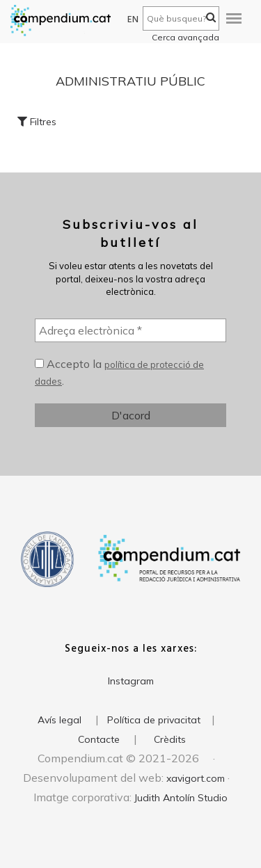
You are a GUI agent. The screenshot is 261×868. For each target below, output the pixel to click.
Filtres (37, 122)
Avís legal (60, 720)
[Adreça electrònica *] (130, 330)
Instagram (131, 681)
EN (133, 20)
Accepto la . (119, 372)
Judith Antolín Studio (181, 798)
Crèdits (170, 739)
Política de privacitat (154, 720)
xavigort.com (196, 778)
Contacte (99, 739)
